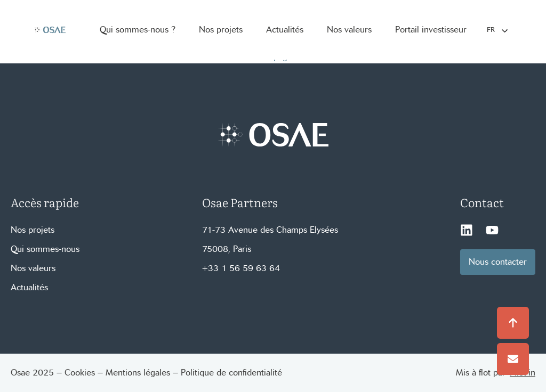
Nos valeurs (33, 268)
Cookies (80, 373)
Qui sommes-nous (45, 249)
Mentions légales (138, 373)
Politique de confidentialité (231, 373)
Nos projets (33, 230)
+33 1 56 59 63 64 (241, 268)
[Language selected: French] (497, 30)
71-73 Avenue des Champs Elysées (270, 230)
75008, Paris (227, 249)
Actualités (29, 287)
